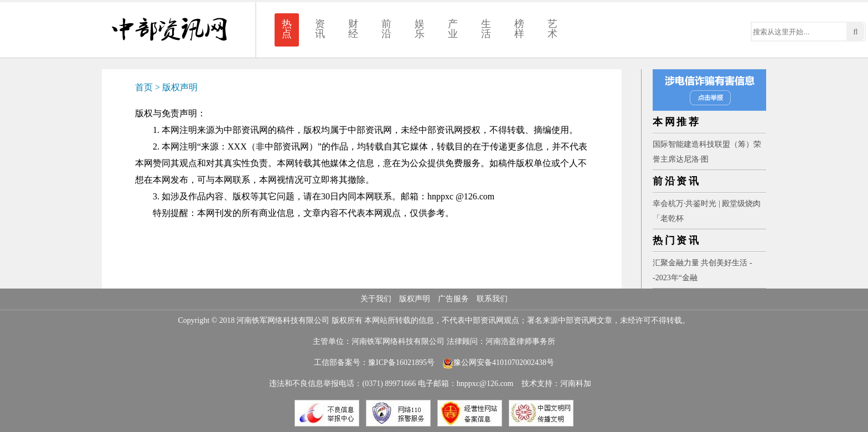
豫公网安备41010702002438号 (498, 362)
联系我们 (492, 299)
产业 (453, 29)
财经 (353, 29)
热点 (287, 29)
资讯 (320, 29)
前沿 (386, 29)
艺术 (552, 29)
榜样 (519, 29)
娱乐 (420, 29)
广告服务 (453, 299)
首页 (144, 87)
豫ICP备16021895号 (401, 362)
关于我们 (376, 299)
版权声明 (180, 87)
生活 (486, 29)
